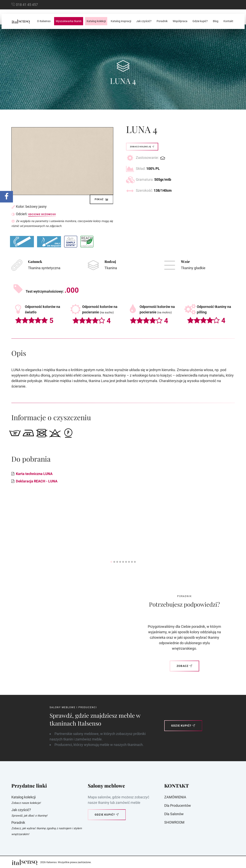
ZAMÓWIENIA (175, 797)
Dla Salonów (174, 814)
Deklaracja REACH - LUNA (37, 481)
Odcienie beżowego (42, 214)
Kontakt (228, 21)
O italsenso (44, 21)
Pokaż (102, 199)
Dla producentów (178, 805)
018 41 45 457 (27, 5)
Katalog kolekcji (96, 21)
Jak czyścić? (144, 21)
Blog (216, 21)
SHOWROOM (174, 822)
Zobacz (184, 666)
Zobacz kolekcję (142, 147)
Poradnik (162, 21)
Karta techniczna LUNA (34, 474)
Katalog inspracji (121, 21)
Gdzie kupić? (200, 21)
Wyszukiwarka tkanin (69, 21)
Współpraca (180, 21)
